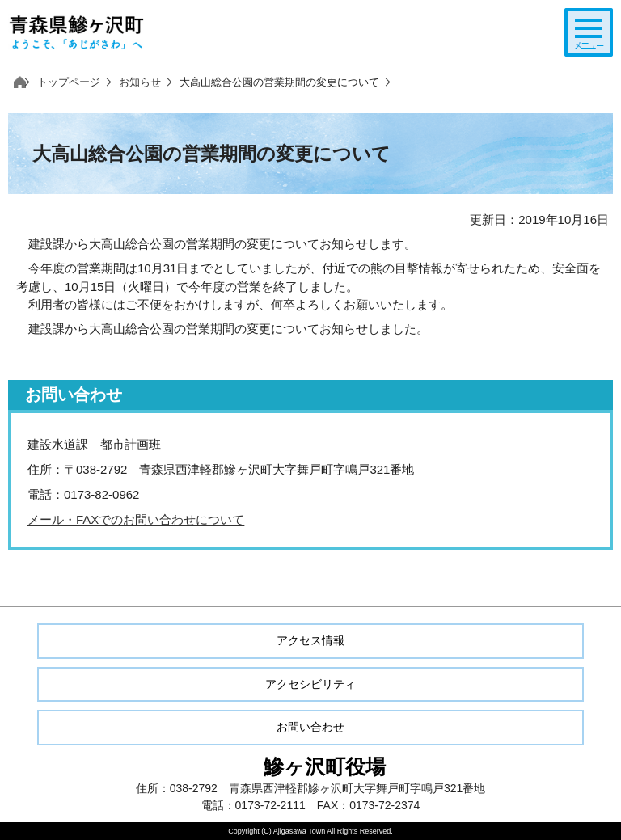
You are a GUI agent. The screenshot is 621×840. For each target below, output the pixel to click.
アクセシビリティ (310, 684)
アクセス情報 (310, 640)
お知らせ (140, 82)
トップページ (69, 82)
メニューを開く (589, 32)
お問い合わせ (310, 727)
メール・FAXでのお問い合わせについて (136, 519)
